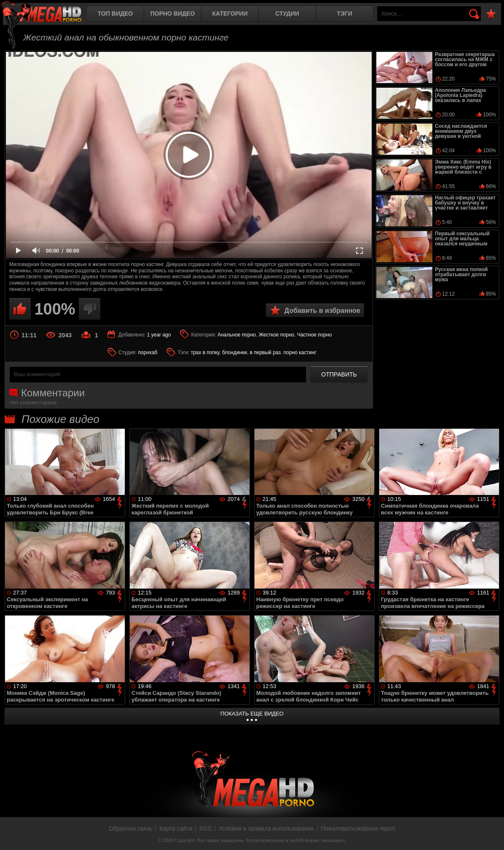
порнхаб (148, 352)
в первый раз (265, 352)
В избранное (491, 14)
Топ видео (115, 13)
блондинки (235, 352)
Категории (230, 13)
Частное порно (315, 335)
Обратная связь (130, 828)
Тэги (344, 13)
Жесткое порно (276, 335)
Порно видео (173, 13)
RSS (205, 828)
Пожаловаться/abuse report (358, 828)
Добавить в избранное (322, 311)
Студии (287, 13)
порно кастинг (300, 352)
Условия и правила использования (266, 828)
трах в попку (205, 352)
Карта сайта (176, 828)
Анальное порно (237, 335)
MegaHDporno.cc (48, 15)
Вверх (491, 834)
